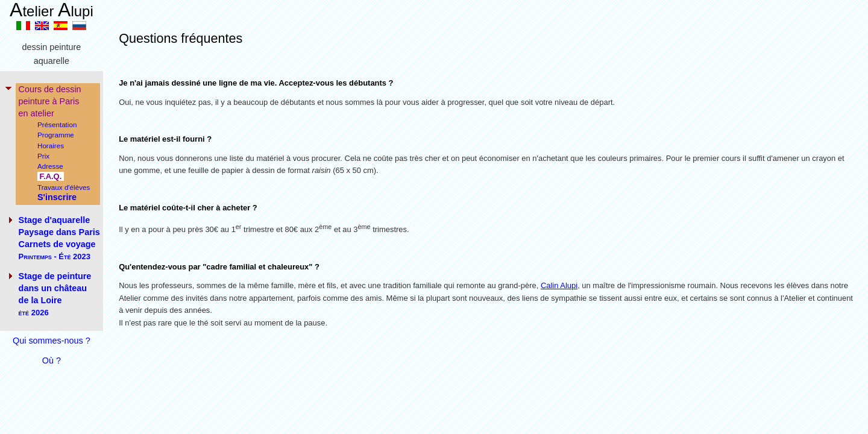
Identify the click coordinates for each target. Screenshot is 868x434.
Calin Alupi (559, 285)
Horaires (51, 146)
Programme (56, 135)
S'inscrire (57, 197)
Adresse (50, 166)
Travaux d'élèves (64, 187)
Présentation (57, 124)
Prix (43, 156)
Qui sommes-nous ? (52, 341)
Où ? (52, 360)
